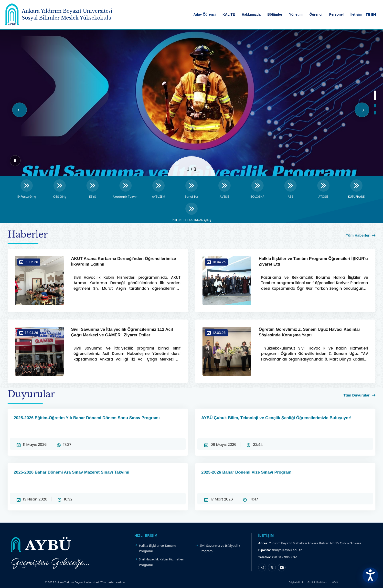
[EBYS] (93, 189)
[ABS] (290, 189)
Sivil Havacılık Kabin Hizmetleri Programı (162, 562)
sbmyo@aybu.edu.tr (287, 550)
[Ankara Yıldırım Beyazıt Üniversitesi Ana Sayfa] (12, 14)
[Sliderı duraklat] (15, 161)
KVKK (335, 582)
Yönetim (296, 14)
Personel (336, 14)
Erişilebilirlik (296, 582)
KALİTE (229, 14)
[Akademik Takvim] (126, 189)
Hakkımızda (251, 14)
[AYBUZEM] (159, 189)
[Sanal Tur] (191, 189)
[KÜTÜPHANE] (356, 189)
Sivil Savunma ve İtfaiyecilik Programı (220, 548)
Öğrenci (316, 14)
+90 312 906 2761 (285, 557)
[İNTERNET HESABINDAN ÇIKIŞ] (191, 212)
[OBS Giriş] (60, 189)
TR (368, 15)
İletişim (356, 14)
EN (374, 15)
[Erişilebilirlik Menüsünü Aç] (370, 575)
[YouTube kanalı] (282, 567)
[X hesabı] (272, 567)
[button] (20, 110)
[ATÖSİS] (323, 189)
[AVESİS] (224, 189)
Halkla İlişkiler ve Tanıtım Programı (157, 548)
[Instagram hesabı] (262, 567)
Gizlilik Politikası (318, 582)
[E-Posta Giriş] (27, 189)
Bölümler (275, 14)
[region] (191, 103)
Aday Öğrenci (205, 14)
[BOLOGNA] (257, 189)
